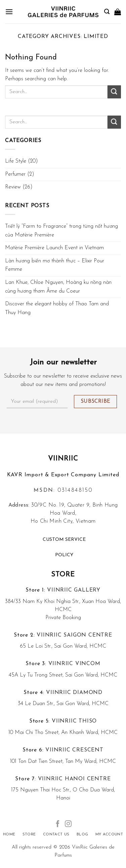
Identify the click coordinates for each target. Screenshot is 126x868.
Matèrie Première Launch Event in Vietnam (54, 248)
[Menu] (9, 12)
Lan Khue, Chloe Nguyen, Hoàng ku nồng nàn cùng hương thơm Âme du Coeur (58, 287)
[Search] (107, 12)
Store (63, 575)
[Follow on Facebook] (58, 824)
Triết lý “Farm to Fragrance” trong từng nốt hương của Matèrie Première (61, 231)
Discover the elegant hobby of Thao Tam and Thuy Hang (57, 308)
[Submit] (114, 92)
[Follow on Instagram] (68, 824)
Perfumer (15, 174)
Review (13, 187)
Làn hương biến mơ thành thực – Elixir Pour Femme (55, 265)
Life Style (16, 161)
